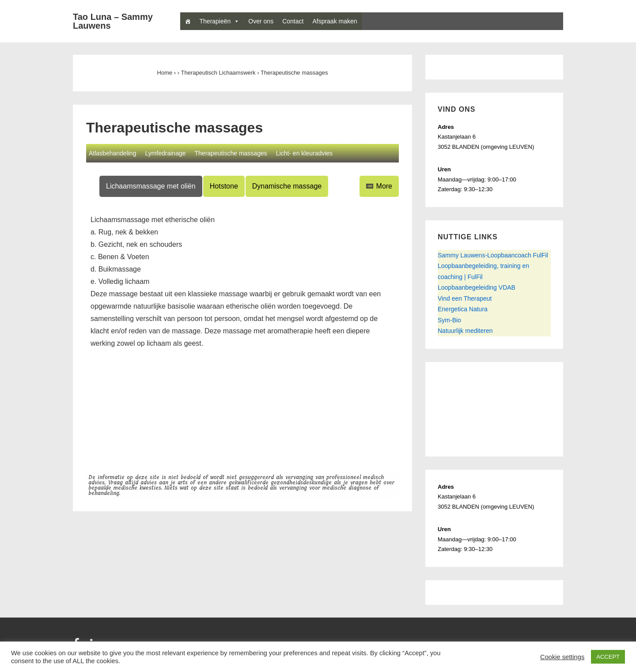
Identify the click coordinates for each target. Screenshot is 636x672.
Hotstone (224, 186)
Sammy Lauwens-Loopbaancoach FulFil (493, 255)
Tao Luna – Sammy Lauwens (113, 21)
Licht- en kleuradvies (304, 153)
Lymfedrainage (165, 153)
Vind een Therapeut (465, 298)
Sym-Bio (449, 320)
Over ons (261, 21)
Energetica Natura (463, 309)
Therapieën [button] (220, 21)
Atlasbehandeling (112, 153)
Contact (293, 21)
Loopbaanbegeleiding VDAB (477, 287)
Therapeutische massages (231, 153)
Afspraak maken (335, 21)
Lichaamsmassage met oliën (151, 186)
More (379, 186)
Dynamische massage (287, 186)
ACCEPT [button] (608, 657)
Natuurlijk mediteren (465, 331)
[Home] (188, 21)
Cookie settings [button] (562, 657)
